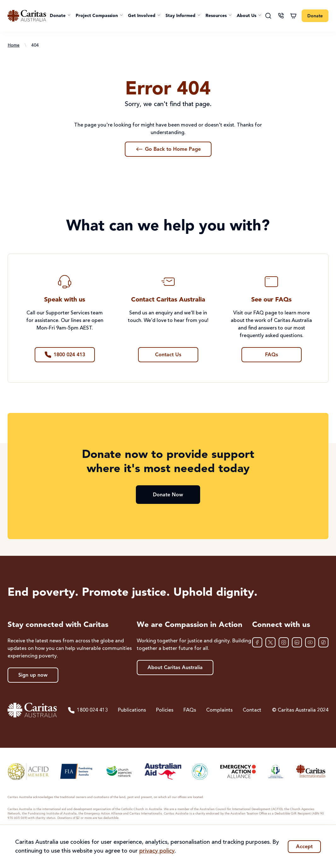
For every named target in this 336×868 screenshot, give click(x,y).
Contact (252, 710)
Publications (132, 710)
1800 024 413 (88, 710)
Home (14, 45)
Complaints (219, 710)
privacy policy (157, 851)
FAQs (190, 710)
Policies (165, 710)
